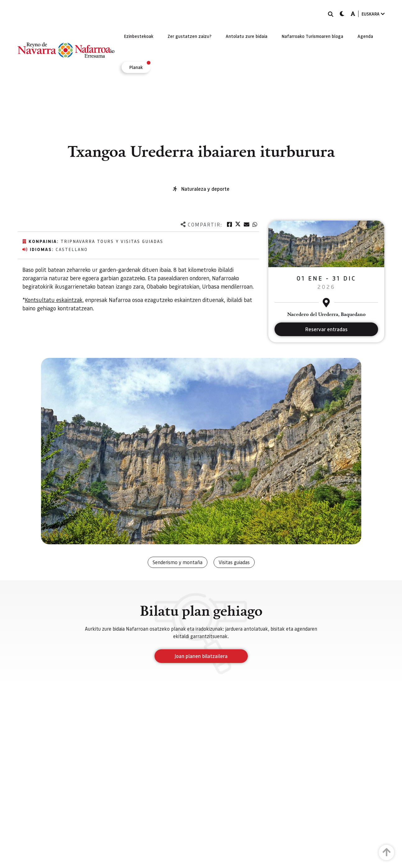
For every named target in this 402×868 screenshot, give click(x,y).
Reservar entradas (326, 329)
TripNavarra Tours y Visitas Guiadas (112, 241)
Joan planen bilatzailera (201, 656)
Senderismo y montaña (178, 562)
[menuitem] (139, 36)
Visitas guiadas (234, 562)
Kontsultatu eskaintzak (54, 300)
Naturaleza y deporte (205, 189)
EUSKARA (373, 14)
